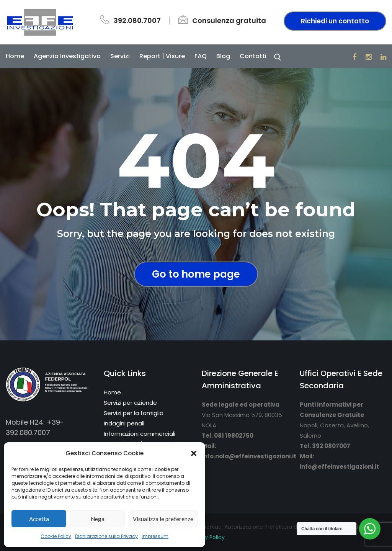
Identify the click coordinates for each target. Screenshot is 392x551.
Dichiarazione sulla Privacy (106, 536)
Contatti (253, 56)
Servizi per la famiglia (134, 413)
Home (15, 56)
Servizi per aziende (130, 403)
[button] (194, 453)
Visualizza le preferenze (163, 519)
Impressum (155, 536)
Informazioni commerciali (140, 434)
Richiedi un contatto (335, 21)
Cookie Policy (56, 536)
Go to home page (196, 274)
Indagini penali (124, 423)
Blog (223, 56)
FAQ (201, 56)
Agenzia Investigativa (67, 56)
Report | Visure (162, 56)
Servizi (120, 56)
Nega (98, 519)
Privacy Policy (207, 537)
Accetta (39, 519)
